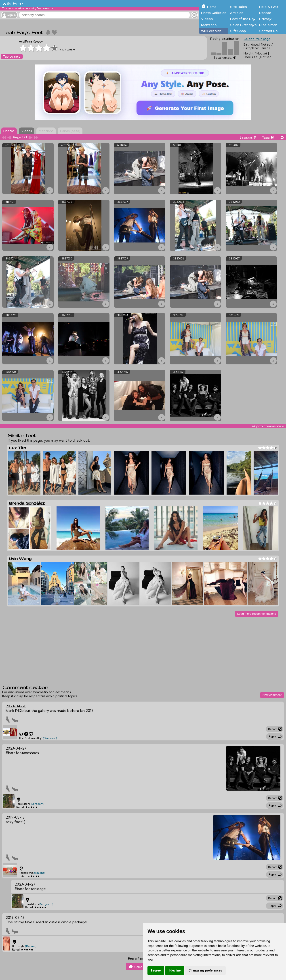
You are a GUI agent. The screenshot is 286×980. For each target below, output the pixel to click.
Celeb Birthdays (243, 25)
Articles (237, 13)
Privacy (265, 19)
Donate (265, 13)
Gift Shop (238, 31)
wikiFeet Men (211, 31)
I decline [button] (175, 970)
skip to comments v (268, 426)
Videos (207, 19)
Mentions (209, 25)
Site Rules (239, 7)
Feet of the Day (243, 19)
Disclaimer (268, 25)
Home (212, 7)
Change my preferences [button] (205, 970)
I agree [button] (156, 970)
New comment (272, 695)
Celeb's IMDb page (257, 39)
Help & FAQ (269, 7)
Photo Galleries (214, 13)
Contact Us (268, 31)
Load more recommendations (257, 614)
